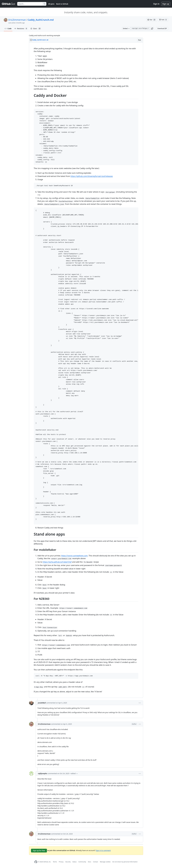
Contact (95, 862)
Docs (90, 862)
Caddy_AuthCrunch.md (41, 20)
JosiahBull (42, 703)
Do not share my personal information (125, 862)
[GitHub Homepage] (36, 862)
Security (68, 862)
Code (8, 28)
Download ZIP (162, 28)
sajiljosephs (43, 773)
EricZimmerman (17, 20)
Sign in (156, 4)
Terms (55, 862)
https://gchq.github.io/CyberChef (57, 562)
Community (82, 862)
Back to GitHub (62, 4)
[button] (152, 29)
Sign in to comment (103, 850)
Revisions (21, 29)
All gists (51, 4)
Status (74, 862)
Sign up (166, 4)
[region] (86, 370)
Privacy (61, 862)
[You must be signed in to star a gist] (152, 20)
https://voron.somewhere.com (74, 556)
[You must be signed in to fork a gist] (163, 20)
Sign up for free (39, 851)
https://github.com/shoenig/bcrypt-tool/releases (92, 176)
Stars (36, 29)
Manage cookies (105, 862)
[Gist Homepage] (9, 4)
